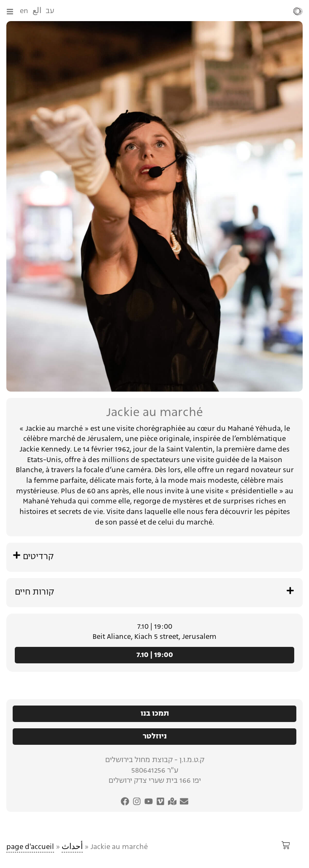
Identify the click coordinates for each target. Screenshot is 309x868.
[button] (154, 557)
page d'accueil (30, 847)
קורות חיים (34, 592)
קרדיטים (38, 557)
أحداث (72, 847)
